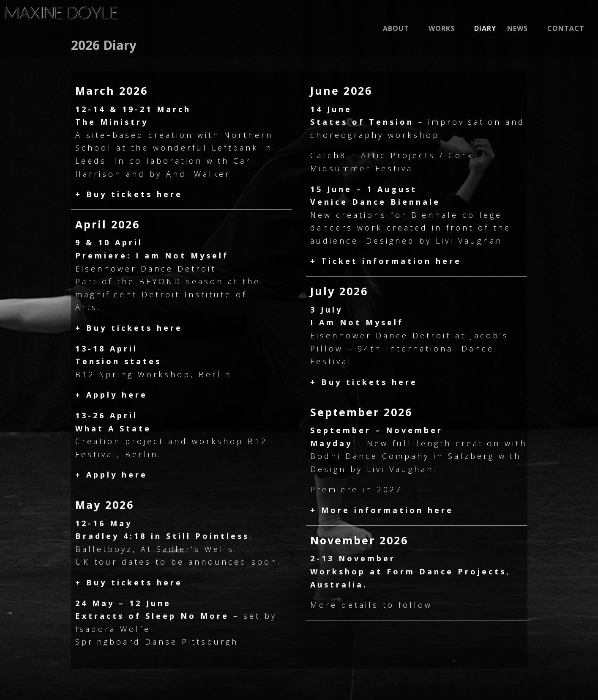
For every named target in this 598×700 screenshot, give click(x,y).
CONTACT (566, 29)
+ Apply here (111, 395)
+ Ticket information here (386, 261)
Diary (485, 29)
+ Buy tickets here (129, 194)
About (396, 29)
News (517, 29)
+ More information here (382, 510)
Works (442, 29)
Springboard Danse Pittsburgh (157, 642)
